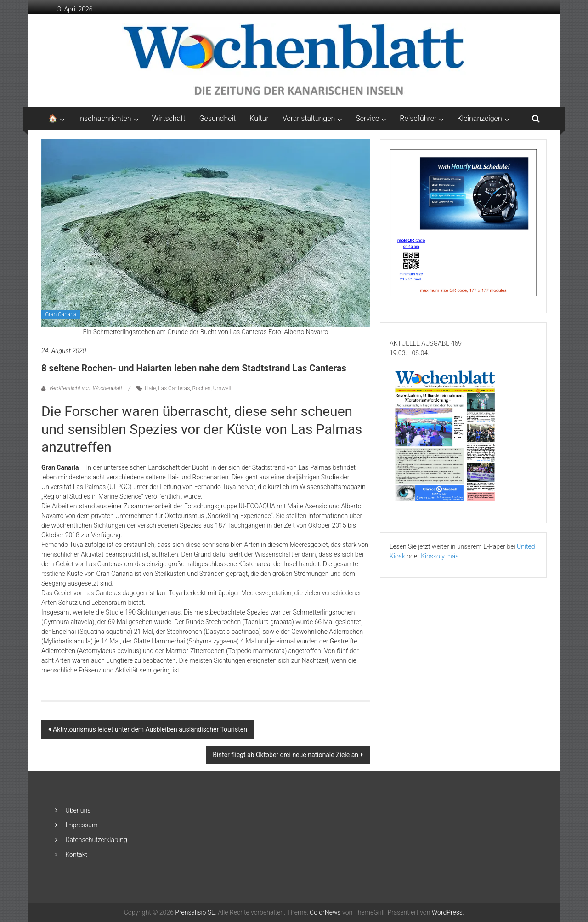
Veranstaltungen (309, 118)
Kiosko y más (440, 556)
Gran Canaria (61, 314)
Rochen (202, 388)
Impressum (81, 825)
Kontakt (76, 854)
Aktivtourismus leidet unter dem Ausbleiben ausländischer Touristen (150, 729)
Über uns (78, 810)
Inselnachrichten (105, 118)
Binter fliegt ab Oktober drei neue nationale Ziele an (286, 755)
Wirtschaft (169, 118)
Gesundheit (218, 118)
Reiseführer (418, 118)
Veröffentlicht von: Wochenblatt (86, 388)
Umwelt (222, 388)
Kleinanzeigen (479, 118)
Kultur (259, 118)
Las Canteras (174, 388)
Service (367, 118)
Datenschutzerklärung (96, 840)
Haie (150, 388)
